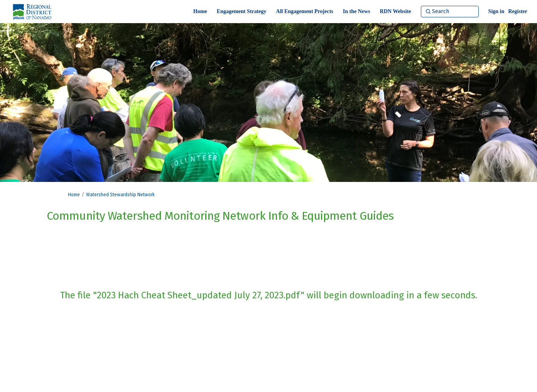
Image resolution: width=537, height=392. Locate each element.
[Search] (450, 12)
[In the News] (357, 12)
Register (518, 11)
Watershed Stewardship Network (120, 195)
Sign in (496, 11)
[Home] (200, 12)
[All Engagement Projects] (305, 12)
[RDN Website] (396, 12)
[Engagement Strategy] (242, 12)
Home (74, 195)
